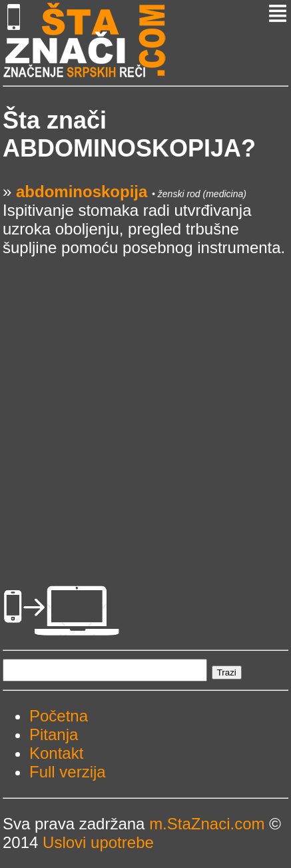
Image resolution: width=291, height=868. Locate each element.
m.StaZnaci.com (207, 824)
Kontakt (56, 753)
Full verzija (68, 772)
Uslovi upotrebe (98, 842)
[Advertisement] (145, 403)
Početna (59, 716)
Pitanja (54, 734)
